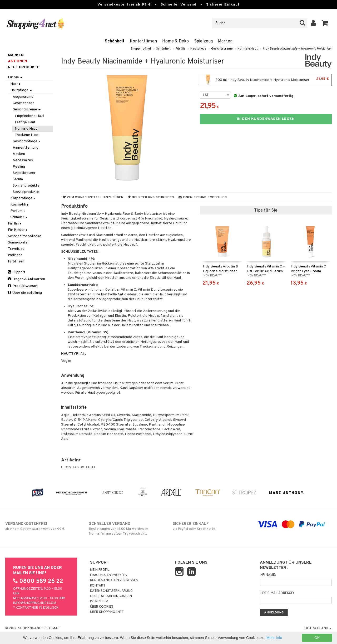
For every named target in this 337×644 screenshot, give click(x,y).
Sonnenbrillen (19, 243)
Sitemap (52, 628)
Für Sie (180, 49)
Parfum (18, 211)
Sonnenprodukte (26, 186)
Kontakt (98, 586)
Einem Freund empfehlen (203, 197)
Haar (16, 84)
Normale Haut (248, 49)
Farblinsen (16, 262)
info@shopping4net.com (35, 603)
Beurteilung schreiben (151, 197)
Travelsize (16, 249)
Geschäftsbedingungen (111, 596)
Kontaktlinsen (143, 41)
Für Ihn (15, 224)
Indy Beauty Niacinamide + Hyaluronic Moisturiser (297, 49)
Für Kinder (18, 230)
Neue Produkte (24, 67)
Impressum (99, 602)
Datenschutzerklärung (111, 591)
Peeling (19, 167)
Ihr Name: (268, 575)
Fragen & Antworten (26, 279)
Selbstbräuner (24, 173)
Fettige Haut (25, 122)
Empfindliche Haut (29, 116)
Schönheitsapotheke (25, 236)
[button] (325, 23)
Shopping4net (141, 49)
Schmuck (19, 217)
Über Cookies (102, 607)
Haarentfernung (26, 148)
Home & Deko (175, 41)
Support (17, 272)
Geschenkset (23, 103)
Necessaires (23, 160)
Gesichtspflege (27, 141)
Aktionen (18, 61)
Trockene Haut (27, 135)
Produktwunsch (23, 286)
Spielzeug (203, 41)
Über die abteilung (25, 293)
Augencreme (23, 97)
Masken (19, 154)
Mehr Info (274, 638)
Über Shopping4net (107, 612)
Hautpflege (198, 49)
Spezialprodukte (26, 192)
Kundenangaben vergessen (114, 580)
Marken (225, 41)
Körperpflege (23, 198)
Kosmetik (20, 205)
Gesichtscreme (222, 49)
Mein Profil (100, 570)
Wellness (15, 255)
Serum (18, 179)
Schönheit (115, 41)
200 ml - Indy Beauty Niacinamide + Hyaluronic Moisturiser (266, 80)
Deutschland (318, 628)
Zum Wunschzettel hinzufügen (93, 197)
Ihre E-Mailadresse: (277, 593)
